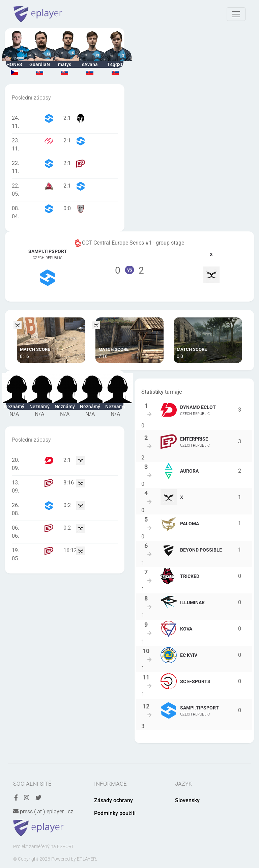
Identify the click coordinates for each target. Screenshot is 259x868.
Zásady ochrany (113, 800)
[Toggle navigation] (236, 14)
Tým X (211, 266)
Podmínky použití (115, 813)
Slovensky (187, 800)
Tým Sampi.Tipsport (48, 267)
